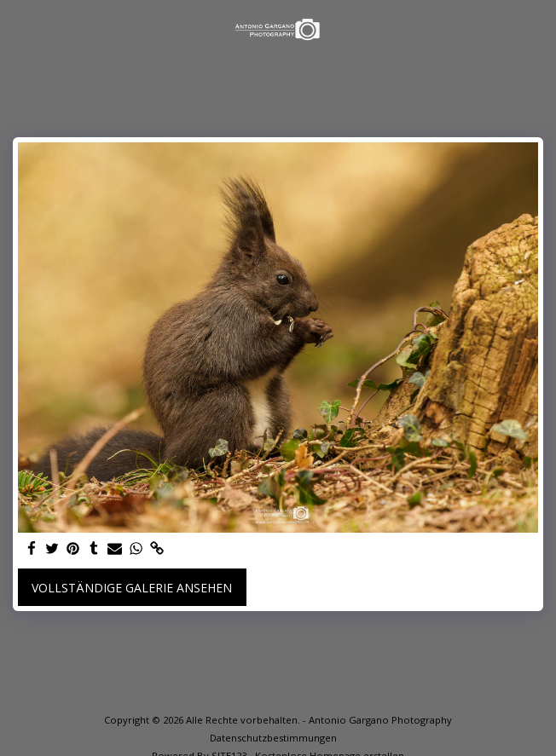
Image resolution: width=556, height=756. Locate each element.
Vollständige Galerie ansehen (132, 588)
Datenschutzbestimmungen (273, 738)
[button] (19, 29)
